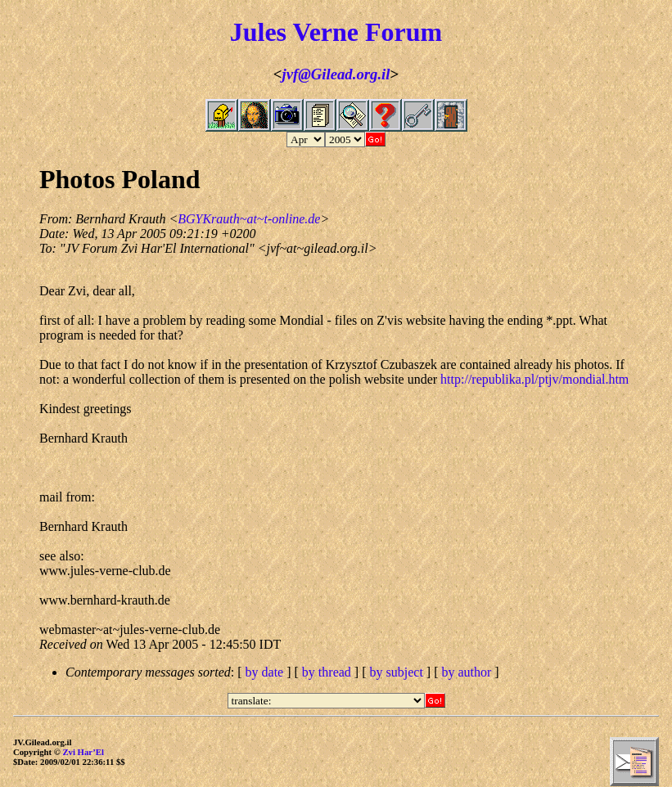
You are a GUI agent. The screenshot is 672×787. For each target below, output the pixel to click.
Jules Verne (294, 32)
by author (466, 672)
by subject (397, 672)
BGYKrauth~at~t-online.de (249, 219)
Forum (404, 32)
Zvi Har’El (83, 752)
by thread (327, 672)
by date (265, 672)
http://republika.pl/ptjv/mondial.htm (534, 379)
